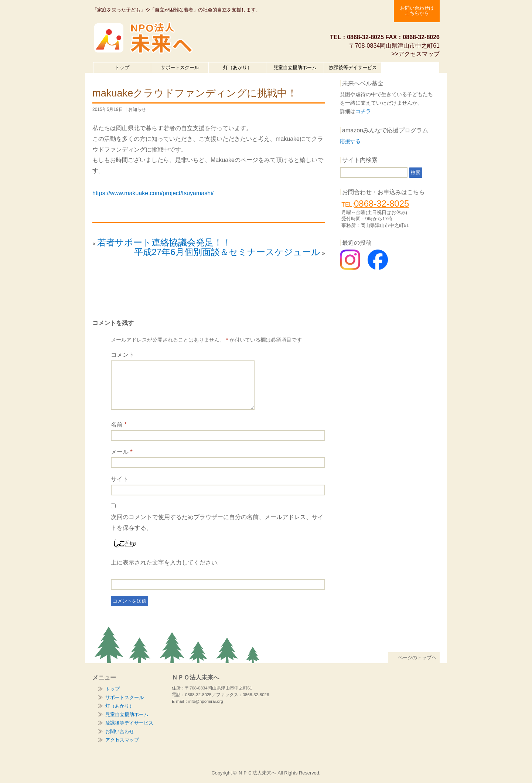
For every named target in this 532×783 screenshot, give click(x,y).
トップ (122, 67)
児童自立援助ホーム (295, 67)
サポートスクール (180, 67)
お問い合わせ (120, 731)
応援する (350, 141)
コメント (123, 355)
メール (122, 452)
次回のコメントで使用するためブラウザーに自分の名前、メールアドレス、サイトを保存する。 (217, 522)
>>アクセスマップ (415, 54)
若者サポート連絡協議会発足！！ (164, 242)
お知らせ (137, 109)
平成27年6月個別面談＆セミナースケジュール (227, 252)
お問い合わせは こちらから (417, 11)
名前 (119, 425)
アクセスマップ (122, 740)
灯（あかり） (238, 67)
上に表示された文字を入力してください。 (167, 562)
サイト (120, 479)
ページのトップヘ (414, 657)
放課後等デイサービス (353, 67)
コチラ (363, 111)
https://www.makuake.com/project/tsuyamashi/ (153, 193)
